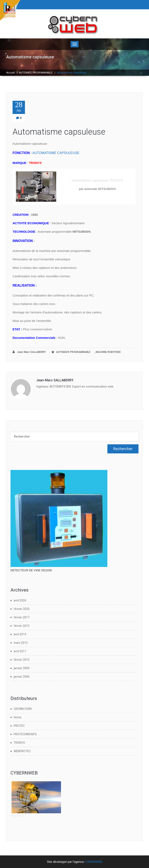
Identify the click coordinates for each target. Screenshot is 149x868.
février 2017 (22, 617)
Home (18, 717)
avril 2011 (20, 651)
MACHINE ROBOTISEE (108, 352)
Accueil (11, 73)
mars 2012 (21, 643)
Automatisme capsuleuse (59, 132)
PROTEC (19, 726)
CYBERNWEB (93, 862)
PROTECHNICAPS (25, 734)
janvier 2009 (22, 668)
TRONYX (19, 743)
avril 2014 (20, 634)
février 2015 (22, 626)
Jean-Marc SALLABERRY (29, 352)
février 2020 (22, 609)
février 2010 (22, 660)
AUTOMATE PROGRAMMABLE (36, 73)
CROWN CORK (23, 709)
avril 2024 (20, 600)
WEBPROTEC (22, 751)
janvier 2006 (22, 677)
